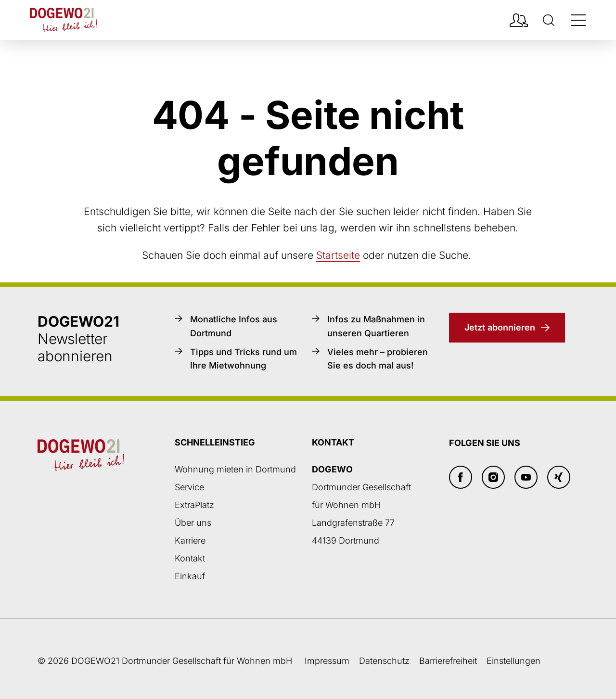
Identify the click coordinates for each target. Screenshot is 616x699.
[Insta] (493, 477)
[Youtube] (526, 477)
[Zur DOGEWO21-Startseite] (64, 20)
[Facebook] (461, 477)
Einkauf (190, 576)
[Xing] (559, 477)
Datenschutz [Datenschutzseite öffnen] (384, 661)
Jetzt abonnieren (500, 327)
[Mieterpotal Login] (519, 20)
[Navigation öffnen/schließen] (578, 20)
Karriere (190, 540)
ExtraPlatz (194, 505)
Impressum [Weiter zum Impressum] (327, 661)
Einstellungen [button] (513, 661)
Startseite (338, 255)
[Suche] (549, 20)
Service (189, 487)
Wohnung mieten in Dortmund (235, 469)
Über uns (193, 523)
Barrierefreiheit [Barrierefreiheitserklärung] (448, 661)
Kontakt (190, 558)
